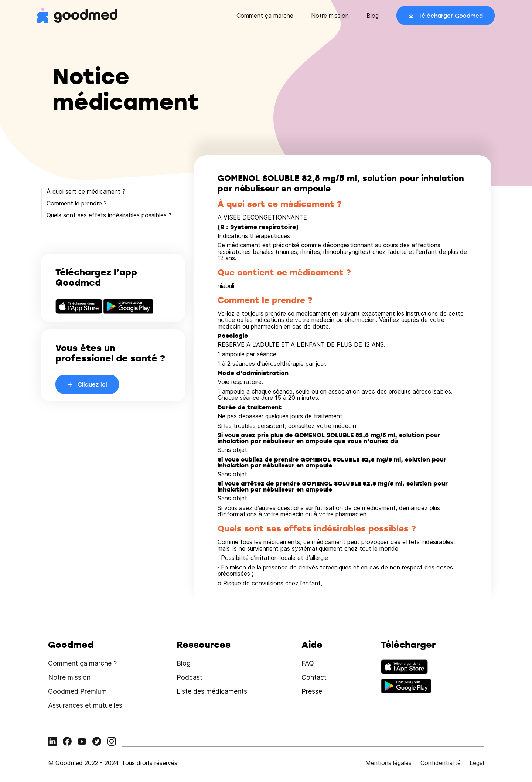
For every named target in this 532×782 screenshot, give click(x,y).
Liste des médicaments (212, 691)
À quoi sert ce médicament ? (86, 191)
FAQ (308, 663)
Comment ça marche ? (82, 663)
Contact (314, 677)
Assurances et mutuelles (85, 705)
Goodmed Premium (77, 691)
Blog (373, 16)
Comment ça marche (265, 16)
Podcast (190, 677)
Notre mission (330, 16)
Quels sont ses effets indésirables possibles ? (109, 215)
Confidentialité (441, 763)
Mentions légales (388, 763)
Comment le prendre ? (77, 203)
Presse (312, 691)
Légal (477, 763)
